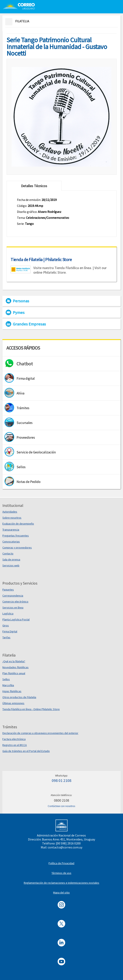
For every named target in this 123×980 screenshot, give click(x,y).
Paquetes (8, 590)
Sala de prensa (11, 559)
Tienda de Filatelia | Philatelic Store (41, 259)
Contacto (8, 553)
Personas (21, 301)
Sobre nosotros (12, 518)
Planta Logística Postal (16, 619)
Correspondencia (13, 596)
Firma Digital (10, 631)
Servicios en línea (13, 607)
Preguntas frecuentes (16, 536)
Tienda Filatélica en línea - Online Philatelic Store (31, 709)
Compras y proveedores (17, 548)
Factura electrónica (14, 739)
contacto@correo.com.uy (65, 847)
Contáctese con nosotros (61, 806)
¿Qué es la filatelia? (14, 661)
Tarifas (6, 637)
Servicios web (11, 565)
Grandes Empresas (29, 324)
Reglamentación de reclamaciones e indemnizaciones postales (61, 883)
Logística (8, 613)
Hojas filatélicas (12, 691)
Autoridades (10, 512)
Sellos (6, 679)
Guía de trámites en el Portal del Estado (26, 751)
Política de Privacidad (61, 863)
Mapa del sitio (61, 893)
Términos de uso (61, 873)
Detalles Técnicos (34, 186)
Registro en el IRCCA (15, 745)
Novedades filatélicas (15, 667)
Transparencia (11, 530)
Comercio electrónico (15, 602)
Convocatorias (11, 542)
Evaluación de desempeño (18, 524)
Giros (6, 625)
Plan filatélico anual (14, 673)
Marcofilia (8, 685)
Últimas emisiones (13, 703)
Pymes (19, 313)
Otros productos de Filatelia (19, 697)
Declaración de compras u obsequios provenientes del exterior (40, 733)
